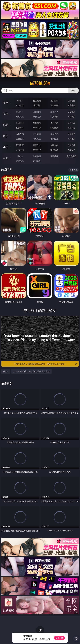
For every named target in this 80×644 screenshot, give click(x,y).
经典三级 (37, 128)
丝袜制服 (37, 116)
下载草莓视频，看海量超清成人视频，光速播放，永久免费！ (46, 364)
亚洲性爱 (20, 123)
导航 (6, 158)
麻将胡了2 (20, 105)
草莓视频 (54, 156)
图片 (6, 136)
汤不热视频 (71, 156)
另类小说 (37, 150)
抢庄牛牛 (71, 105)
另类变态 (71, 128)
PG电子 (20, 101)
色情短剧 (37, 161)
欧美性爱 (71, 123)
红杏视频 (20, 161)
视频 (6, 114)
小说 (6, 147)
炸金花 (37, 105)
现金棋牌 (54, 105)
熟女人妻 (20, 116)
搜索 (73, 90)
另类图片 (71, 139)
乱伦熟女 (54, 128)
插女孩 (20, 156)
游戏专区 (71, 101)
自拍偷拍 (37, 112)
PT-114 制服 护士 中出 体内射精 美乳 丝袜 (32, 371)
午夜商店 (37, 156)
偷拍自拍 (37, 123)
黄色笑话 (54, 150)
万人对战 (54, 101)
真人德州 (37, 101)
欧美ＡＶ (54, 112)
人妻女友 (54, 145)
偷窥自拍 (20, 134)
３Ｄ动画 (71, 112)
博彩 (6, 103)
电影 (6, 125)
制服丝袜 (20, 128)
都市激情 (20, 145)
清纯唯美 (37, 139)
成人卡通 (54, 123)
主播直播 (54, 116)
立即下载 (59, 638)
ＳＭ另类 (71, 116)
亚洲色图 (37, 134)
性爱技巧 (71, 150)
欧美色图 (54, 134)
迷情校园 (20, 150)
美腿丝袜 (20, 139)
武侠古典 (71, 145)
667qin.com (40, 83)
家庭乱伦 (37, 145)
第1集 (6, 371)
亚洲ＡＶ (20, 112)
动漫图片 (71, 134)
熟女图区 (54, 139)
